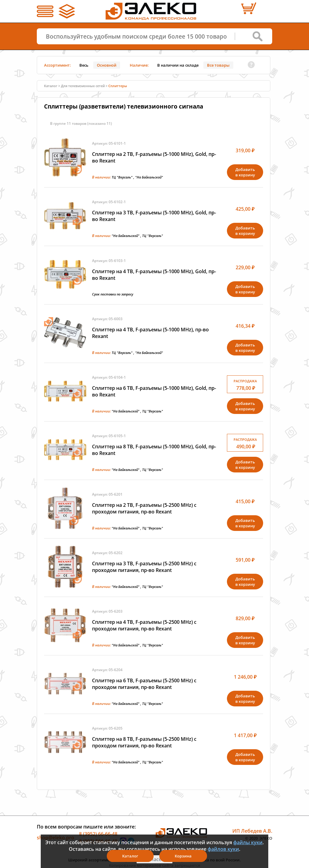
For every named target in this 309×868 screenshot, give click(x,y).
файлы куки (248, 842)
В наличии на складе (178, 65)
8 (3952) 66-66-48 (98, 834)
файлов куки (223, 849)
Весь (84, 65)
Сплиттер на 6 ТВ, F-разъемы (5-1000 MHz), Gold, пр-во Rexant (154, 391)
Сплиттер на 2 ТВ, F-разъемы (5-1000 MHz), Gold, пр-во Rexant (154, 157)
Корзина (183, 856)
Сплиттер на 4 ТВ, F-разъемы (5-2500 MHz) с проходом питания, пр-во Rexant (144, 625)
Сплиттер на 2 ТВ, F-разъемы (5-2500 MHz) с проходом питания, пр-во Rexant (144, 508)
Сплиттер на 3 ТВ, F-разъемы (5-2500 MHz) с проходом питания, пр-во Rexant (144, 567)
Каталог (51, 86)
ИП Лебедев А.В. (252, 831)
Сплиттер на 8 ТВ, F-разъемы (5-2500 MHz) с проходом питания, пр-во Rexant (144, 742)
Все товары (218, 65)
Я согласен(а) (154, 859)
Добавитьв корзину (245, 172)
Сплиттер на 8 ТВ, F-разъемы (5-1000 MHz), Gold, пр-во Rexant (154, 450)
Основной (107, 65)
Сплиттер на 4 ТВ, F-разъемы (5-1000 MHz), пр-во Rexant (150, 333)
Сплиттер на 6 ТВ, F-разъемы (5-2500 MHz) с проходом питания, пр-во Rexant (144, 684)
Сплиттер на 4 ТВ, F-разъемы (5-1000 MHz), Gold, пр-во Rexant (154, 275)
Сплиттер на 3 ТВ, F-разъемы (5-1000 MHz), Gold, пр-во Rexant (154, 216)
